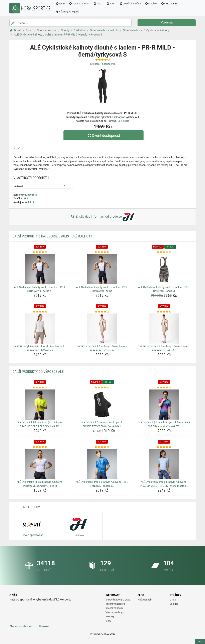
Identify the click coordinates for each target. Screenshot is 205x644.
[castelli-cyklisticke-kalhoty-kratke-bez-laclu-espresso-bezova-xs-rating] (40, 312)
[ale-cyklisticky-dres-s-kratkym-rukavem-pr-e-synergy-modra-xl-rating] (102, 447)
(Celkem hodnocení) (102, 64)
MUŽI (98, 4)
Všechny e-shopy (115, 612)
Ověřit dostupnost (104, 135)
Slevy (108, 621)
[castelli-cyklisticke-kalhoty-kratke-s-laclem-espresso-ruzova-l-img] (164, 329)
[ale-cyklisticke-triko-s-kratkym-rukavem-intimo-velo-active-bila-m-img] (40, 464)
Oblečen (151, 4)
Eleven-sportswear (21, 626)
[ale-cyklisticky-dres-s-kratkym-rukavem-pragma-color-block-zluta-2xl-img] (40, 405)
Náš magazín (145, 600)
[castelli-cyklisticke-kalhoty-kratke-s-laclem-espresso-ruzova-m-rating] (102, 312)
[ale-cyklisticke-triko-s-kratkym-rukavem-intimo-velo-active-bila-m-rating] (40, 447)
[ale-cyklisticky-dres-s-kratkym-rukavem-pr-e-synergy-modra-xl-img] (102, 464)
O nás (173, 600)
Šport (111, 4)
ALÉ (26, 198)
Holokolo (30, 202)
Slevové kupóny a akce (118, 600)
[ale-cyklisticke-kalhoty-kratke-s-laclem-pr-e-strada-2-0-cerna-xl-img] (40, 269)
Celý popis (123, 121)
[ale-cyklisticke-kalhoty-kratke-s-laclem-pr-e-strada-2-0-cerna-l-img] (102, 269)
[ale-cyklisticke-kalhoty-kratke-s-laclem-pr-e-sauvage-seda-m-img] (164, 269)
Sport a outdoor (79, 4)
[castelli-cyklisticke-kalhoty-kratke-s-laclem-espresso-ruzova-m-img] (102, 329)
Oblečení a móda (130, 4)
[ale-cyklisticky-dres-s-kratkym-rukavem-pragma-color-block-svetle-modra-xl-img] (164, 464)
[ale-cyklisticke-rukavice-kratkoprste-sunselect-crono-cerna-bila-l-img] (102, 405)
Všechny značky (114, 608)
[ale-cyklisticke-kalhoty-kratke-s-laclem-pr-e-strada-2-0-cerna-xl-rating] (40, 252)
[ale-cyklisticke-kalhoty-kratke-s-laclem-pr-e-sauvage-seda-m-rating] (164, 252)
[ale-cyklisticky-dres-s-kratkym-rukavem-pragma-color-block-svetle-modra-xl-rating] (164, 447)
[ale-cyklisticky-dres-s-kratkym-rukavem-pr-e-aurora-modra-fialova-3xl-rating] (164, 387)
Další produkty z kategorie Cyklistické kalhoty (52, 236)
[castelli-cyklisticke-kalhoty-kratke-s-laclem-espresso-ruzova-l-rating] (164, 312)
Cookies (174, 604)
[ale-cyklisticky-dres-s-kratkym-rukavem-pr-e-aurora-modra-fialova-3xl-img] (164, 405)
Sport (60, 4)
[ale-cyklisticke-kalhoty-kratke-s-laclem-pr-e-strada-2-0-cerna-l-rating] (102, 252)
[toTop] (200, 642)
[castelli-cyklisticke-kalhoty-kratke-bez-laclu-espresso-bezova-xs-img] (40, 329)
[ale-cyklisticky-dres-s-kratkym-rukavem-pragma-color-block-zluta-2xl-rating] (40, 387)
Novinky (110, 617)
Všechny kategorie (67, 12)
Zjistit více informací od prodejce (102, 217)
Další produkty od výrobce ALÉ (38, 372)
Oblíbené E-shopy (27, 507)
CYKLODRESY (170, 4)
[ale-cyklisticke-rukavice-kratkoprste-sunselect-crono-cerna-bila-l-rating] (102, 387)
